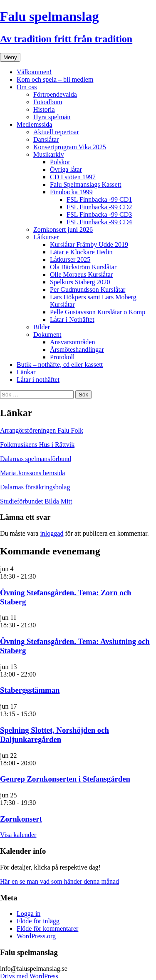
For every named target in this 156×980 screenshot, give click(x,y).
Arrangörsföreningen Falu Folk (42, 430)
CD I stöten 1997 (73, 177)
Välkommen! (34, 72)
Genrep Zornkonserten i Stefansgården (65, 779)
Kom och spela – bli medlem (55, 79)
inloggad (52, 533)
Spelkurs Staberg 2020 (80, 282)
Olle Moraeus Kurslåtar (81, 274)
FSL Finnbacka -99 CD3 (99, 214)
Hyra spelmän (52, 117)
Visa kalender (18, 835)
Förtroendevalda (55, 94)
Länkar (26, 372)
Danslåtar (46, 139)
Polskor (60, 162)
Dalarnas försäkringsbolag (35, 487)
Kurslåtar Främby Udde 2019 (89, 244)
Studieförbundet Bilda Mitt (36, 501)
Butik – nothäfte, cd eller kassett (60, 365)
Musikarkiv (49, 154)
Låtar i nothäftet (38, 380)
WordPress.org (36, 936)
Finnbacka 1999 (71, 192)
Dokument (47, 335)
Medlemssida (34, 124)
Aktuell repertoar (56, 132)
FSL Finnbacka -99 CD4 (99, 222)
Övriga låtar (66, 169)
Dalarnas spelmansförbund (36, 459)
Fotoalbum (48, 102)
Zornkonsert (21, 819)
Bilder (42, 327)
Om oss (27, 87)
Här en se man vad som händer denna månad (59, 881)
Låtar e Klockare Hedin (81, 252)
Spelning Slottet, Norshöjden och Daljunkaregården (54, 735)
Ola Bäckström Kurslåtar (83, 267)
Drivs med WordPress (29, 976)
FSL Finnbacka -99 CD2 (99, 207)
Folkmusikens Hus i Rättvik (37, 445)
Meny (10, 57)
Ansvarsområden (72, 342)
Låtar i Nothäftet (72, 320)
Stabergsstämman (30, 690)
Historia (44, 109)
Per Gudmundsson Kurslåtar (88, 289)
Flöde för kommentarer (47, 929)
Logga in (28, 914)
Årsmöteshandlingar (77, 350)
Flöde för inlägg (38, 921)
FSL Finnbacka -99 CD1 (99, 199)
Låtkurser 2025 (70, 259)
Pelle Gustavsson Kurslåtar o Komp (98, 312)
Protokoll (62, 357)
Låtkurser (46, 237)
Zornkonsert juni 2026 (63, 229)
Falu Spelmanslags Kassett (86, 184)
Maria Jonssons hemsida (32, 473)
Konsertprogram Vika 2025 (70, 147)
